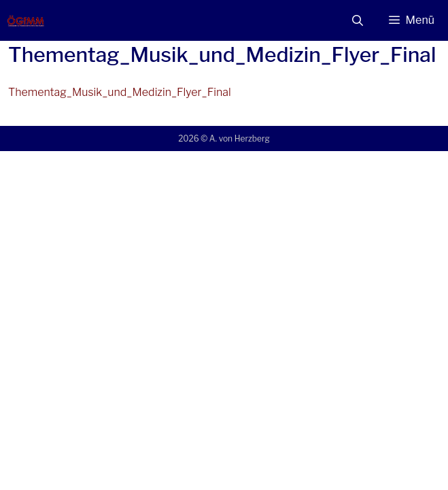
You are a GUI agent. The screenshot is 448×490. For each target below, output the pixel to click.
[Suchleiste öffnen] (358, 21)
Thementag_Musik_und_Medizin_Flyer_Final (120, 92)
